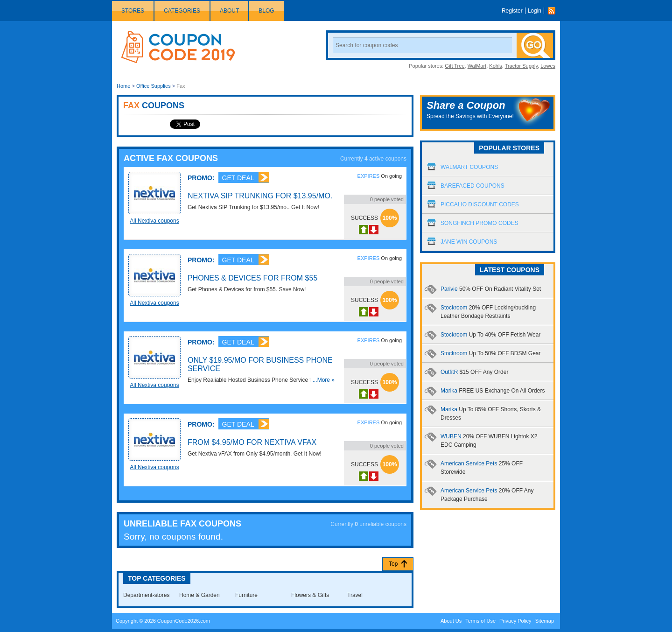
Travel (355, 595)
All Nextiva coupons (154, 221)
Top (393, 564)
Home (123, 86)
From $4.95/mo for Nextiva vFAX (252, 442)
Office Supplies (154, 86)
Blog (266, 11)
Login (535, 11)
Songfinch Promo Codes (479, 223)
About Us (451, 621)
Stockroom (490, 335)
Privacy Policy (515, 621)
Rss (554, 11)
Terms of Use (480, 621)
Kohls (496, 66)
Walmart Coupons (469, 167)
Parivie (491, 289)
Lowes (548, 66)
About (229, 11)
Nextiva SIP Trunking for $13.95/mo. (260, 196)
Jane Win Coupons (469, 242)
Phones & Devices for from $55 (252, 278)
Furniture (246, 595)
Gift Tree (455, 66)
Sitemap (545, 621)
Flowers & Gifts (310, 595)
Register (512, 11)
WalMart (477, 66)
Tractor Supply (521, 66)
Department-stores (146, 595)
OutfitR (474, 372)
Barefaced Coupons (472, 186)
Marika (493, 391)
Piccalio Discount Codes (480, 204)
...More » (324, 380)
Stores (133, 11)
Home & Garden (199, 595)
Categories (182, 11)
